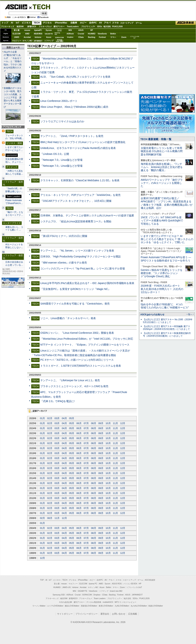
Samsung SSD (59, 595)
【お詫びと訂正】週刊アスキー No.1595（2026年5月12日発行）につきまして (168, 321)
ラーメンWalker (39, 606)
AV (101, 23)
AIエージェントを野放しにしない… (14, 246)
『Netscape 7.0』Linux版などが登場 (61, 160)
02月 (50, 418)
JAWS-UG (67, 587)
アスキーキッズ (8, 27)
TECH (40, 7)
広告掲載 (133, 614)
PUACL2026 (118, 27)
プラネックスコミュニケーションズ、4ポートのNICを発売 (74, 386)
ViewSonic (102, 34)
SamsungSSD (57, 34)
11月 (115, 423)
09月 (101, 423)
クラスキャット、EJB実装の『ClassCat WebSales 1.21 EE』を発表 (80, 180)
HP (92, 30)
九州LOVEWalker (122, 606)
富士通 (17, 30)
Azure (49, 37)
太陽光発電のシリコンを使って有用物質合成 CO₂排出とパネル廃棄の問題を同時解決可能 (162, 151)
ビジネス (26, 23)
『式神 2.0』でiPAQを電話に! (57, 401)
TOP (42, 580)
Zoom (124, 37)
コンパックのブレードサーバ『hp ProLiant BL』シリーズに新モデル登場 (83, 269)
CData (81, 37)
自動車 (74, 23)
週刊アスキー (59, 27)
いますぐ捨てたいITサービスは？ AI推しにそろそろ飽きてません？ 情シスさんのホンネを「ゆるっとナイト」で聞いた (167, 239)
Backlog (92, 37)
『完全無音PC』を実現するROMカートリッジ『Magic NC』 (75, 289)
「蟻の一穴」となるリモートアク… (14, 214)
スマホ (115, 23)
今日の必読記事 (65, 602)
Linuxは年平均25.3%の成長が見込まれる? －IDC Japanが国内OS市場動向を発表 (87, 283)
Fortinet (102, 37)
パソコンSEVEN (60, 30)
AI (12, 23)
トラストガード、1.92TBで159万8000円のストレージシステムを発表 (81, 366)
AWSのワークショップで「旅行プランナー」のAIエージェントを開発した (162, 183)
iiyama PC (93, 584)
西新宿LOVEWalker (89, 606)
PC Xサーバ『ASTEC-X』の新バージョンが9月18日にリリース (77, 360)
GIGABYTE (49, 34)
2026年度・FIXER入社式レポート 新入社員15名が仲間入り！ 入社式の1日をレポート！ (162, 289)
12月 (123, 423)
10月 (108, 423)
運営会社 (105, 614)
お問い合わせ (119, 614)
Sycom (49, 30)
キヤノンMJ (27, 41)
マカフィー (17, 41)
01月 (42, 418)
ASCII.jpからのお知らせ (152, 315)
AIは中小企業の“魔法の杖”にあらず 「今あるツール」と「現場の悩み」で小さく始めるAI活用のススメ (13, 61)
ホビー (83, 23)
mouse (27, 30)
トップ (5, 23)
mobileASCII (108, 602)
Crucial (81, 34)
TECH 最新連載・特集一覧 (156, 139)
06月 (79, 423)
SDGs (100, 27)
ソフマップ (49, 41)
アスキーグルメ (45, 27)
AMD (27, 34)
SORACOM (87, 595)
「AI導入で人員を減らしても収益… (14, 172)
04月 (64, 418)
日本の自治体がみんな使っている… (14, 264)
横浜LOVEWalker (72, 606)
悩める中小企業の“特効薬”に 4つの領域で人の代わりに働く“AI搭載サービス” (165, 306)
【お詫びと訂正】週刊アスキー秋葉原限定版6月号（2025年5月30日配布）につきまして (167, 335)
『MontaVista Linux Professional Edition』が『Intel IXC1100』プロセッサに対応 (87, 339)
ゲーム (139, 23)
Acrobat (27, 37)
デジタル (47, 23)
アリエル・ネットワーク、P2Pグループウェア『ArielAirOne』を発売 (80, 195)
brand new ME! (116, 591)
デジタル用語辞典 (94, 602)
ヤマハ (113, 37)
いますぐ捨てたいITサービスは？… (14, 149)
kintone (38, 37)
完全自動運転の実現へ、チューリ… (14, 161)
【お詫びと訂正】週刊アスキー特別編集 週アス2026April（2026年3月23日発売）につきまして (167, 328)
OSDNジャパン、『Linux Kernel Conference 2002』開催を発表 (77, 333)
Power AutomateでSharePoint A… (14, 202)
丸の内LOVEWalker (139, 606)
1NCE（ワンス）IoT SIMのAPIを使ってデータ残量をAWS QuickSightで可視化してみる (162, 221)
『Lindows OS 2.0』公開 (55, 154)
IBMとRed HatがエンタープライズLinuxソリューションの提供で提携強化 (83, 142)
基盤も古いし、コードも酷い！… (14, 229)
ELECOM (17, 34)
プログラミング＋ (115, 598)
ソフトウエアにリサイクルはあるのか (62, 121)
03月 (57, 418)
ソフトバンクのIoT (135, 37)
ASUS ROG (38, 34)
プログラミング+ (88, 27)
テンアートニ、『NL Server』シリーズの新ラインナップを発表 (77, 251)
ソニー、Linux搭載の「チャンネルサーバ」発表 (68, 318)
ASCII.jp (16, 7)
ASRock (70, 34)
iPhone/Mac (61, 23)
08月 (93, 423)
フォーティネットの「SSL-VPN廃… (15, 137)
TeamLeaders (73, 27)
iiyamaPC (38, 30)
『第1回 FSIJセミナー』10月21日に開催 (64, 236)
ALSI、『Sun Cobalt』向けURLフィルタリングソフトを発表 (75, 77)
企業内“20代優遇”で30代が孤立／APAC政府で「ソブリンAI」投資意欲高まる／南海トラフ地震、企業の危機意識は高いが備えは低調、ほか (167, 203)
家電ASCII (32, 27)
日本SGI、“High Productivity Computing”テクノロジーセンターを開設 (81, 256)
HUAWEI (92, 34)
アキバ (107, 23)
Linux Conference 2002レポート (59, 101)
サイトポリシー (65, 614)
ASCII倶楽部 (186, 23)
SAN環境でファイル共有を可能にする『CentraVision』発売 (75, 304)
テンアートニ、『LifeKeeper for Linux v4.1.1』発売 (70, 380)
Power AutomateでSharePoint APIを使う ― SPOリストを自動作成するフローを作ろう (166, 259)
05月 (72, 418)
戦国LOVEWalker (156, 606)
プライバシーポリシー (87, 614)
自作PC (93, 23)
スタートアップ (127, 23)
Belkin (113, 34)
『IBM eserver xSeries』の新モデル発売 (64, 263)
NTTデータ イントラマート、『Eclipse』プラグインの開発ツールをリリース (85, 345)
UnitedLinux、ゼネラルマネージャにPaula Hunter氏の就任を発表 (78, 148)
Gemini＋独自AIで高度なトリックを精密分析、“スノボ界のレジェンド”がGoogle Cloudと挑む (162, 273)
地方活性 (107, 27)
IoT (18, 23)
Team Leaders (100, 598)
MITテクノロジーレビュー (125, 602)
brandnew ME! (60, 41)
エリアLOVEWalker (55, 606)
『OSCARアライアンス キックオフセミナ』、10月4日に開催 (76, 201)
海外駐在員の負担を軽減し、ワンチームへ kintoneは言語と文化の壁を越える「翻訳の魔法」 (162, 167)
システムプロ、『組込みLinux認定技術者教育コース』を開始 (76, 221)
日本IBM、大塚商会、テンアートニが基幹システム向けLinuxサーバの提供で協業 (87, 215)
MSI (70, 30)
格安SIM (20, 27)
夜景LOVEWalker (106, 606)
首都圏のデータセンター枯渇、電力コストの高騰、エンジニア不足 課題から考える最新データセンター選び (13, 98)
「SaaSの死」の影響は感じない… (14, 190)
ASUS (81, 30)
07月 (86, 423)
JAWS (16, 37)
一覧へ (189, 314)
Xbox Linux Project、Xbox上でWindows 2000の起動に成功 (74, 107)
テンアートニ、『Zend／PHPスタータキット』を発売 (72, 136)
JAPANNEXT (38, 41)
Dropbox (70, 37)
